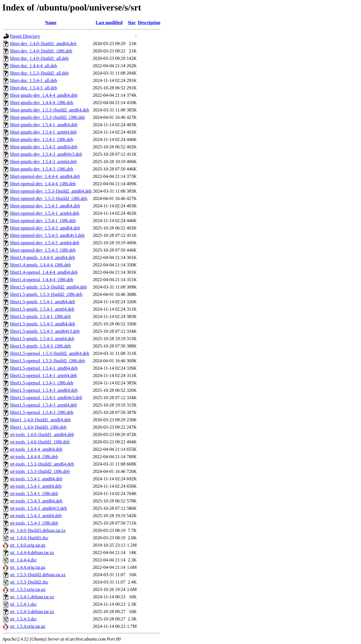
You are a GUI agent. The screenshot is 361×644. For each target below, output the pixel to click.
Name (51, 23)
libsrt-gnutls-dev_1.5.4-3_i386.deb (42, 169)
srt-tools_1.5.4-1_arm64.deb (36, 486)
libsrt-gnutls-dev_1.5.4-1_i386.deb (42, 139)
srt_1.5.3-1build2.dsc (29, 582)
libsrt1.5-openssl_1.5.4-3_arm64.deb (43, 405)
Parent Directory (25, 36)
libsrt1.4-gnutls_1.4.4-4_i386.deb (40, 265)
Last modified (109, 23)
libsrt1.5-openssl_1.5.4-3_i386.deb (42, 412)
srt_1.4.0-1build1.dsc (29, 538)
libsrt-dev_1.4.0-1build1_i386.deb (41, 51)
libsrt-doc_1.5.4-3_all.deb (34, 88)
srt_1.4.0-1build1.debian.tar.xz (38, 530)
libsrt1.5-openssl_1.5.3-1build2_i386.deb (47, 361)
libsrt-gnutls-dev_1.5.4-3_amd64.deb (44, 147)
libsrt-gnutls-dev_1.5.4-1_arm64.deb (43, 132)
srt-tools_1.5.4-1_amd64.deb (36, 479)
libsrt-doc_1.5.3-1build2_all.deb (39, 73)
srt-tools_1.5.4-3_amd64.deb (36, 501)
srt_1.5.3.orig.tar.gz (28, 589)
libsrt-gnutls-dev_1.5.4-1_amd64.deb (44, 125)
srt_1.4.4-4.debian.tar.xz (32, 553)
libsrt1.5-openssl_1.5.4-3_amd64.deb (44, 390)
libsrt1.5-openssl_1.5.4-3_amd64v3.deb (46, 398)
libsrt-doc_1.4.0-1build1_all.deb (39, 58)
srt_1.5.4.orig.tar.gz (28, 626)
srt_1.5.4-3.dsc (23, 619)
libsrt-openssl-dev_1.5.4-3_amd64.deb (45, 228)
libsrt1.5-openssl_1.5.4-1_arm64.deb (43, 375)
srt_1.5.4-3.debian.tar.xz (32, 612)
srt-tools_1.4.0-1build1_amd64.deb (42, 434)
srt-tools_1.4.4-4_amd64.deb (36, 449)
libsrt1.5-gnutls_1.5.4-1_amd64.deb (42, 302)
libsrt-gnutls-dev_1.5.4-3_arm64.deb (43, 162)
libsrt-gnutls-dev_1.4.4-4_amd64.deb (44, 95)
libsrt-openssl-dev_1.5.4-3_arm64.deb (45, 243)
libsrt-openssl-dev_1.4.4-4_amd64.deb (45, 176)
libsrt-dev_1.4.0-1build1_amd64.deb (43, 44)
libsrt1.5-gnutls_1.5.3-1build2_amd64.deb (48, 287)
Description (149, 23)
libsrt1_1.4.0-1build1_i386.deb (38, 427)
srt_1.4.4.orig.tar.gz (28, 567)
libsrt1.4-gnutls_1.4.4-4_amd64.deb (42, 257)
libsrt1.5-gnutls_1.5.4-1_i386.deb (40, 316)
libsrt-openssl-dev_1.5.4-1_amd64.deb (45, 206)
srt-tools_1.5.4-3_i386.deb (34, 523)
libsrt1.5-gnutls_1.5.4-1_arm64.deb (42, 309)
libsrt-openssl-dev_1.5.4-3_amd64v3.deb (47, 235)
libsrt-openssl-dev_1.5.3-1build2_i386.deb (49, 198)
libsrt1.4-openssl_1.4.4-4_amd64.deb (44, 272)
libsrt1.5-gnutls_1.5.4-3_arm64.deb (42, 339)
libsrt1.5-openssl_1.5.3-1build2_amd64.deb (50, 353)
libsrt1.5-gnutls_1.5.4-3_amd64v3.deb (45, 331)
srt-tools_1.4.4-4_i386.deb (34, 457)
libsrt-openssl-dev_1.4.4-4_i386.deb (43, 184)
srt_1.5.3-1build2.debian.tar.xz (38, 575)
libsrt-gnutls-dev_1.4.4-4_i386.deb (42, 103)
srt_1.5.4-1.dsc (23, 604)
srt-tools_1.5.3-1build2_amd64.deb (42, 464)
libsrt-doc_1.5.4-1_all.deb (34, 80)
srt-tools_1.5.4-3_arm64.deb (36, 516)
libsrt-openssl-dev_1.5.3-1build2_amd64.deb (51, 191)
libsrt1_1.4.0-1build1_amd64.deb (40, 420)
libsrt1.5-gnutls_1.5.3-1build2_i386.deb (46, 294)
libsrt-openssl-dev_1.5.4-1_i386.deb (43, 221)
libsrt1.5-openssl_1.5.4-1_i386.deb (42, 383)
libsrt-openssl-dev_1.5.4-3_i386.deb (43, 250)
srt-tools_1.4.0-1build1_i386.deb (40, 442)
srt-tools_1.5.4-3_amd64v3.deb (38, 508)
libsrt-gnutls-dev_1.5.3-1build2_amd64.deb (50, 110)
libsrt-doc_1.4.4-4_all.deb (34, 66)
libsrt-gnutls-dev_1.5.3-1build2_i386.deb (47, 117)
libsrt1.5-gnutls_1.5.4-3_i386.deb (40, 346)
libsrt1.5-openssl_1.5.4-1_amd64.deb (44, 368)
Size (132, 23)
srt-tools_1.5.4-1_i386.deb (34, 493)
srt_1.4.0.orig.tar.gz (28, 545)
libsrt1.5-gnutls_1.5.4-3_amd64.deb (42, 324)
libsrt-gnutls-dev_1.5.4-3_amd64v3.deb (46, 154)
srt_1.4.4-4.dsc (23, 560)
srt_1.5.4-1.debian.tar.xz (32, 597)
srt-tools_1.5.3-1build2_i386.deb (40, 471)
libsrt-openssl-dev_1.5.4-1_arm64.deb (45, 213)
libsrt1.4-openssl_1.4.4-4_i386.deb (42, 280)
